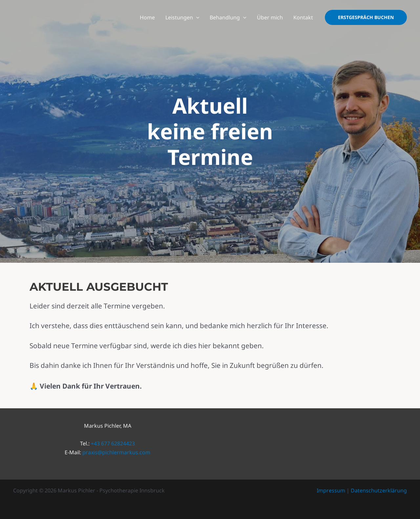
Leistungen (182, 17)
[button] (366, 17)
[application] (196, 17)
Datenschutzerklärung (379, 490)
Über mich (270, 17)
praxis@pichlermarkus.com (116, 452)
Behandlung (228, 17)
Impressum (331, 490)
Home (147, 17)
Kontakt (303, 17)
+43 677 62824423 (113, 443)
